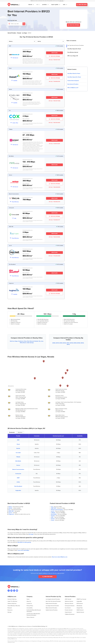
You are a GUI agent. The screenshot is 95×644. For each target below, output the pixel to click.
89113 (68, 344)
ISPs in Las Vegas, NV (73, 56)
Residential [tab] (12, 432)
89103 (82, 343)
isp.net (10, 513)
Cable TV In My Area (12, 601)
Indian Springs (30, 343)
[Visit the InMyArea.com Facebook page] (9, 591)
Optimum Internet (69, 601)
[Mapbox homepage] (11, 386)
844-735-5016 (82, 5)
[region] (47, 373)
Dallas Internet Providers (51, 604)
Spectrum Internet (69, 604)
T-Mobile (18, 457)
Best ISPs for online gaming (24, 542)
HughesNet (18, 490)
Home (28, 599)
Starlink (18, 448)
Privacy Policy (30, 606)
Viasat (18, 444)
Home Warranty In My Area (14, 606)
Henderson (21, 341)
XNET (18, 478)
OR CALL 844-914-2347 (54, 144)
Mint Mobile (18, 461)
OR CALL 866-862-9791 (54, 202)
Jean (42, 341)
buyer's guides (55, 5)
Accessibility (30, 608)
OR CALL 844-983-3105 (54, 81)
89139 (61, 343)
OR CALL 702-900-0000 (54, 256)
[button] (66, 373)
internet (30, 5)
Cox (10, 510)
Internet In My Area (12, 599)
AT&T (18, 440)
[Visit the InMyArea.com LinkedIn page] (14, 591)
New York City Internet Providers (53, 601)
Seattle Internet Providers (52, 610)
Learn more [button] (61, 1)
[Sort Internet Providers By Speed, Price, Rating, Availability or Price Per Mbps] (50, 41)
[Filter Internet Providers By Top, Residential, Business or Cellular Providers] (22, 41)
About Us (29, 601)
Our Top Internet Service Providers (76, 45)
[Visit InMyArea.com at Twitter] (11, 591)
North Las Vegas (14, 341)
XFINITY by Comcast (81, 599)
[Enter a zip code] (17, 24)
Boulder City (38, 341)
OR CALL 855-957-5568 (54, 101)
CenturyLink (18, 474)
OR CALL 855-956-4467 (54, 123)
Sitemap (9, 612)
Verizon (18, 465)
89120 (65, 343)
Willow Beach (23, 343)
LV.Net (18, 482)
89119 (57, 343)
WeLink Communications (18, 469)
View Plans (54, 53)
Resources (10, 610)
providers (45, 5)
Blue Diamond (31, 341)
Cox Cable (18, 453)
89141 (68, 343)
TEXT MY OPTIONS (54, 56)
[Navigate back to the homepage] (14, 5)
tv (37, 5)
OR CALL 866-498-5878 (54, 187)
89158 (75, 343)
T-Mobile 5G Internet (70, 614)
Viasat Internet (68, 612)
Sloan (25, 341)
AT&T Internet (68, 599)
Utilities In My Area (12, 604)
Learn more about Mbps (23, 550)
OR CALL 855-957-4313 (54, 60)
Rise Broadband (18, 486)
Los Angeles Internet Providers (53, 599)
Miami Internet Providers (51, 608)
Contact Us (29, 604)
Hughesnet (11, 514)
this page (31, 534)
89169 (79, 343)
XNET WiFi (11, 511)
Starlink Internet (80, 612)
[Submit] (24, 24)
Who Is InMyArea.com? (73, 88)
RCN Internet (80, 604)
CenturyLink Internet (70, 606)
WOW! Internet (80, 610)
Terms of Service (30, 617)
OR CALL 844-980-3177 (54, 220)
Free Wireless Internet (73, 52)
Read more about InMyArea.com (60, 557)
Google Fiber (80, 608)
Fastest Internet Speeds (73, 81)
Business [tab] (20, 432)
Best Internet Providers (73, 84)
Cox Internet (68, 608)
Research (10, 608)
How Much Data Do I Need (74, 74)
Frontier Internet (69, 610)
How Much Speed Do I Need (74, 49)
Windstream (79, 606)
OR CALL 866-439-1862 (54, 237)
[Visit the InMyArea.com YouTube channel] (17, 591)
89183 (54, 343)
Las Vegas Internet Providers (52, 606)
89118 (72, 343)
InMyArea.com (14, 626)
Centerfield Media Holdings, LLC (40, 626)
